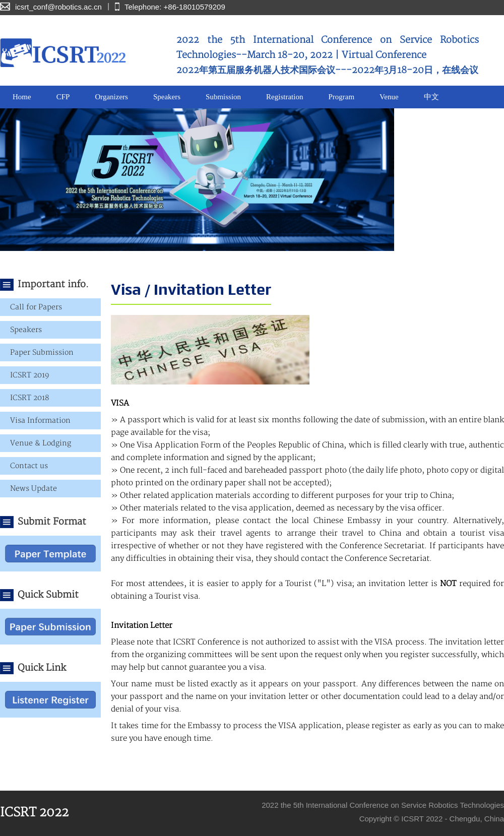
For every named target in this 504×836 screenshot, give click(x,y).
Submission (223, 97)
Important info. (53, 284)
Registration (285, 97)
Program (341, 97)
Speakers (167, 97)
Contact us (29, 466)
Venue (389, 97)
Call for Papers (36, 307)
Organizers (111, 97)
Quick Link (42, 668)
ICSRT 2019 (30, 375)
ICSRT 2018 (29, 398)
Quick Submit (48, 595)
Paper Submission (42, 352)
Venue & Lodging (41, 443)
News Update (34, 489)
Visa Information (40, 421)
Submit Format (52, 522)
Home (22, 97)
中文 (431, 97)
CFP (63, 97)
